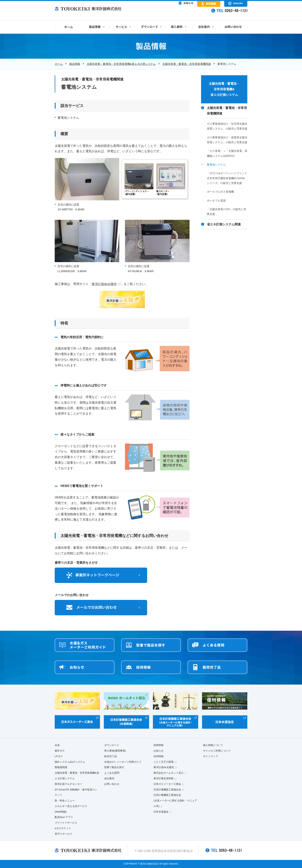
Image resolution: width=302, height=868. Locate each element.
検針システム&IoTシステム (70, 762)
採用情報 (159, 745)
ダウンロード (112, 745)
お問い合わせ (112, 784)
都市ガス (60, 751)
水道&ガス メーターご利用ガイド (123, 762)
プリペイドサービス (66, 823)
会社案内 (109, 778)
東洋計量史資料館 (164, 778)
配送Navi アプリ (64, 817)
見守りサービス (63, 834)
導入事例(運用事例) (115, 751)
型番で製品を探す (114, 767)
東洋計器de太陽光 (104, 284)
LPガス (59, 756)
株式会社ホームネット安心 (169, 773)
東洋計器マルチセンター (68, 784)
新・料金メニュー (65, 801)
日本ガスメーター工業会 (167, 784)
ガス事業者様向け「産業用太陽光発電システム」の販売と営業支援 (227, 140)
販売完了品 (110, 756)
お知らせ (159, 751)
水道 (57, 745)
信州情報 (159, 756)
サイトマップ (211, 756)
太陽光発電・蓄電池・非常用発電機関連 (187, 64)
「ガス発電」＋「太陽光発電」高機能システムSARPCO (227, 153)
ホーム (59, 64)
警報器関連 (61, 767)
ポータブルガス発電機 (220, 192)
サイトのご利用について (217, 751)
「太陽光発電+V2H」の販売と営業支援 (226, 212)
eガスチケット (63, 828)
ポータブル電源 (216, 201)
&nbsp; (170, 13)
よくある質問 (112, 773)
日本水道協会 (161, 812)
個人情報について (213, 745)
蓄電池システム (216, 165)
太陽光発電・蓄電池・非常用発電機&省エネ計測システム (121, 64)
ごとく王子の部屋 (164, 762)
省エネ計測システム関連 (224, 224)
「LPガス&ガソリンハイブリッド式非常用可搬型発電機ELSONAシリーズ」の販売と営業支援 (227, 178)
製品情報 (75, 64)
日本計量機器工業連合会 (167, 790)
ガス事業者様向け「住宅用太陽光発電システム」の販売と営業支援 (227, 126)
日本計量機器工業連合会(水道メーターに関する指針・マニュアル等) (175, 801)
